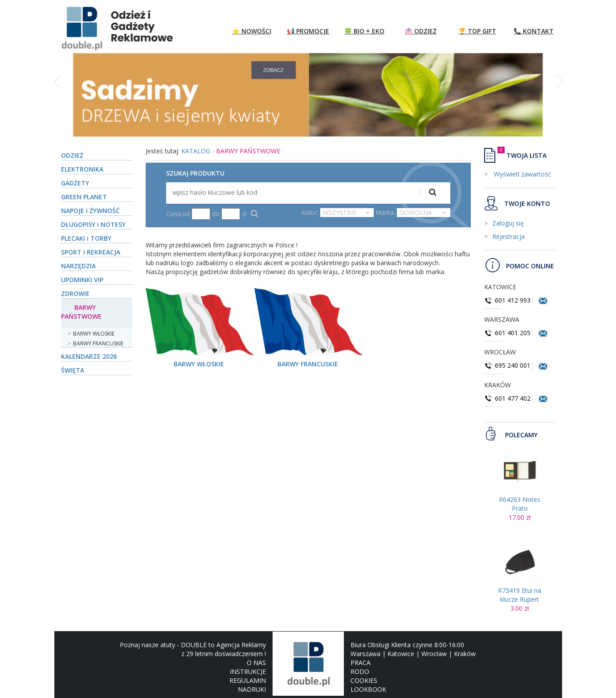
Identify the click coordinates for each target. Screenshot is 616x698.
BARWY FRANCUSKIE (98, 343)
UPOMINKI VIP (82, 280)
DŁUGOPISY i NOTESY (93, 224)
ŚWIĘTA (73, 370)
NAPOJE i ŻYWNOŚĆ (90, 211)
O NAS (256, 663)
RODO (360, 671)
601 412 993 (507, 300)
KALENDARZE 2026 (89, 356)
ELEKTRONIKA (82, 169)
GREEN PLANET (84, 197)
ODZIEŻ (72, 155)
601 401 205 (507, 333)
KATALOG (196, 151)
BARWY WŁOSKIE (94, 334)
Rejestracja (508, 236)
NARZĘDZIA (78, 266)
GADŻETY (75, 183)
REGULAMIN (248, 680)
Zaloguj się (508, 223)
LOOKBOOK (368, 689)
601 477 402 (508, 398)
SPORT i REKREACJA (91, 252)
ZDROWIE (75, 294)
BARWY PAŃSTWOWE (81, 312)
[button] (58, 100)
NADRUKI (252, 689)
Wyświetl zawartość (522, 174)
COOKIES (364, 680)
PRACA (361, 663)
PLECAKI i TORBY (86, 238)
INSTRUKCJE (248, 671)
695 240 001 (508, 365)
